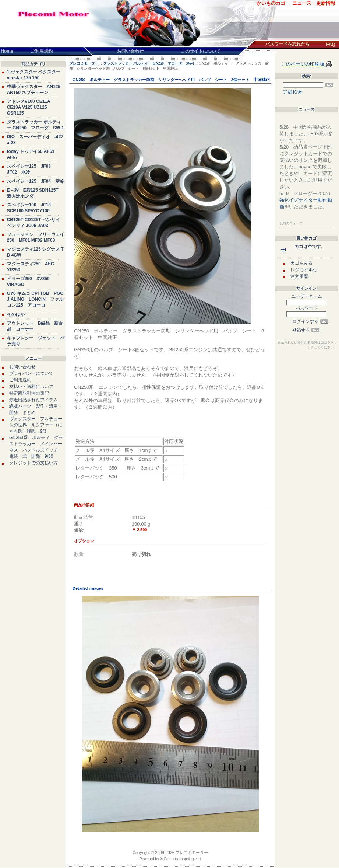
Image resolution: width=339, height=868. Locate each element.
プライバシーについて (31, 373)
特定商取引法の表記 (29, 393)
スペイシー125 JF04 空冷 (36, 181)
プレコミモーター (84, 63)
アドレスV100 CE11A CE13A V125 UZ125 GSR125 (29, 107)
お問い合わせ (22, 367)
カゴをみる (301, 263)
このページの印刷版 (303, 64)
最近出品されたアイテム (33, 400)
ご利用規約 (20, 380)
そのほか (16, 314)
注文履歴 (299, 276)
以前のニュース (291, 223)
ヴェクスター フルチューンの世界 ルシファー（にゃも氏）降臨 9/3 (36, 425)
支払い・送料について (31, 387)
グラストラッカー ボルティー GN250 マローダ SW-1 (149, 63)
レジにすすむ (304, 270)
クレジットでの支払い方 (33, 463)
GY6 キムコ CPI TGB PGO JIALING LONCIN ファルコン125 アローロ (35, 299)
